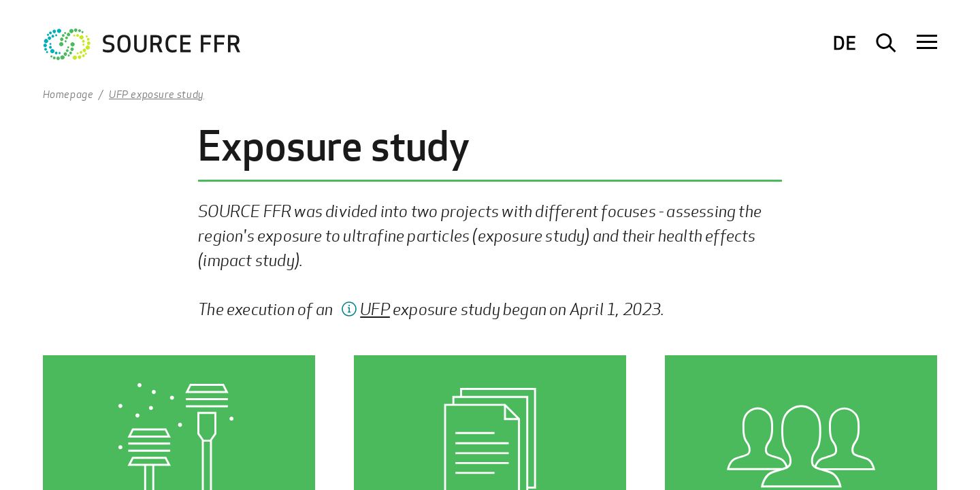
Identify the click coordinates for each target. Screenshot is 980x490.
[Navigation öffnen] (927, 43)
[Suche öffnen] (886, 43)
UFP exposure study (157, 94)
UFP (375, 309)
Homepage (68, 94)
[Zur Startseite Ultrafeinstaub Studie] (142, 48)
